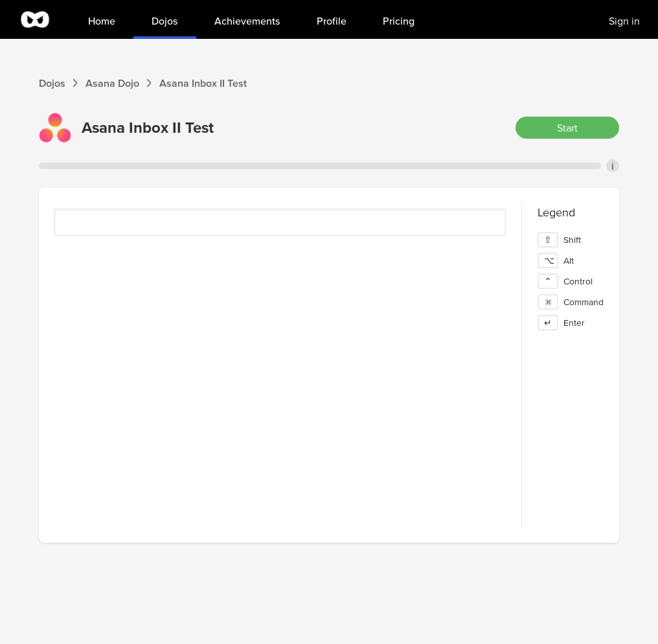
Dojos (52, 83)
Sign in (624, 21)
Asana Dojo (112, 83)
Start (567, 128)
